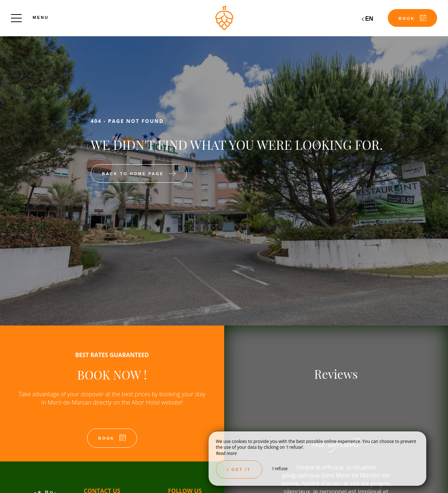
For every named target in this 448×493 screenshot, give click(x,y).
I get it (239, 469)
